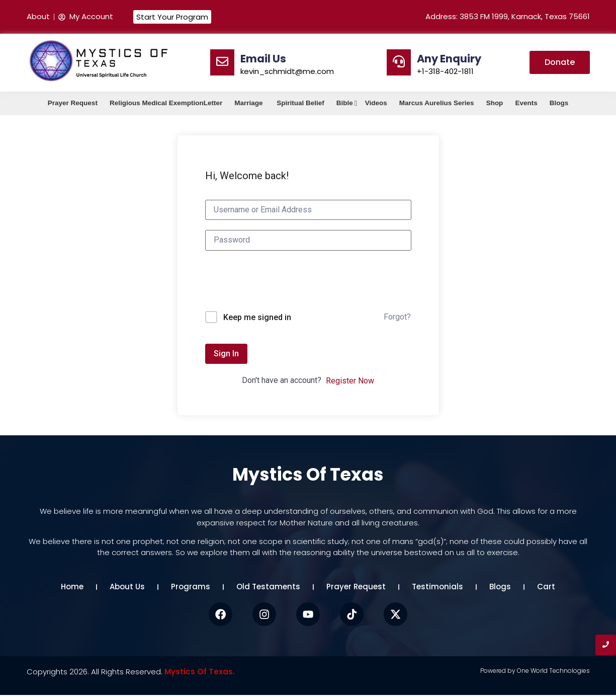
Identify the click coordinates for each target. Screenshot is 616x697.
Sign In (226, 354)
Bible (346, 103)
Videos (376, 103)
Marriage (249, 103)
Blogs (559, 103)
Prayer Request (73, 103)
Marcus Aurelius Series (437, 103)
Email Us (263, 59)
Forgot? (397, 317)
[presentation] (282, 286)
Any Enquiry (449, 59)
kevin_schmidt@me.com (287, 71)
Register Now (350, 381)
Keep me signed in (257, 317)
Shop (495, 103)
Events (526, 103)
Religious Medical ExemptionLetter (166, 103)
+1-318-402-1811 (445, 71)
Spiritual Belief (300, 103)
